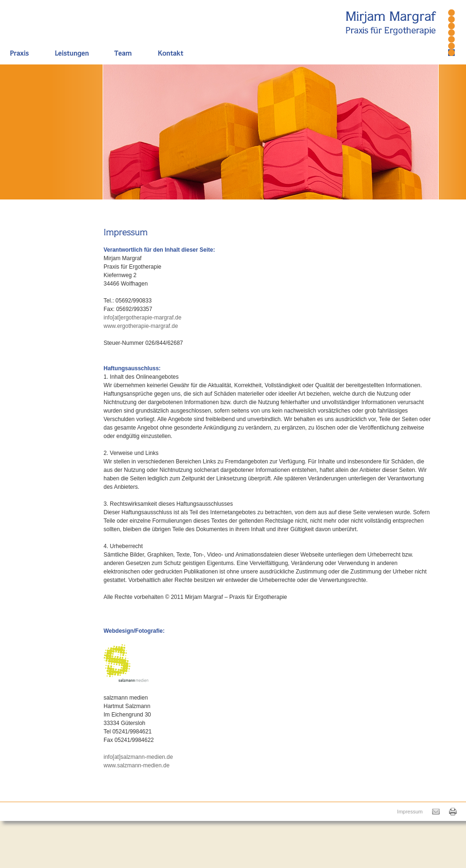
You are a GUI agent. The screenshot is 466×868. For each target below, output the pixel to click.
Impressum (410, 812)
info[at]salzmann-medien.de (138, 757)
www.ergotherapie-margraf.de (141, 326)
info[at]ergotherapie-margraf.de (142, 318)
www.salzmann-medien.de (137, 765)
